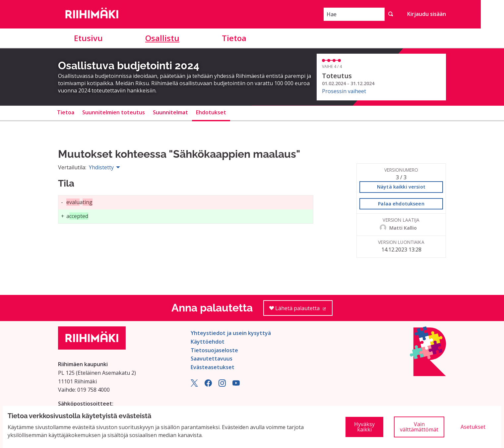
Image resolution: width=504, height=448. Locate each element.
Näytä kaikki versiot (401, 187)
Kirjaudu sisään (427, 14)
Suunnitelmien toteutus (114, 112)
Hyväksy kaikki (364, 427)
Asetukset (473, 427)
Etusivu (88, 38)
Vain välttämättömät (419, 427)
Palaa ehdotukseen (401, 204)
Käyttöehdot (208, 342)
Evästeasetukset (213, 367)
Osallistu (162, 38)
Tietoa (234, 38)
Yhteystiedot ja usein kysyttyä (231, 333)
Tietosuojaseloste (214, 350)
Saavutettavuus (212, 359)
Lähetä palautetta (301, 310)
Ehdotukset (211, 112)
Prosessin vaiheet (344, 91)
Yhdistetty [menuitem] (101, 167)
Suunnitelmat (170, 112)
